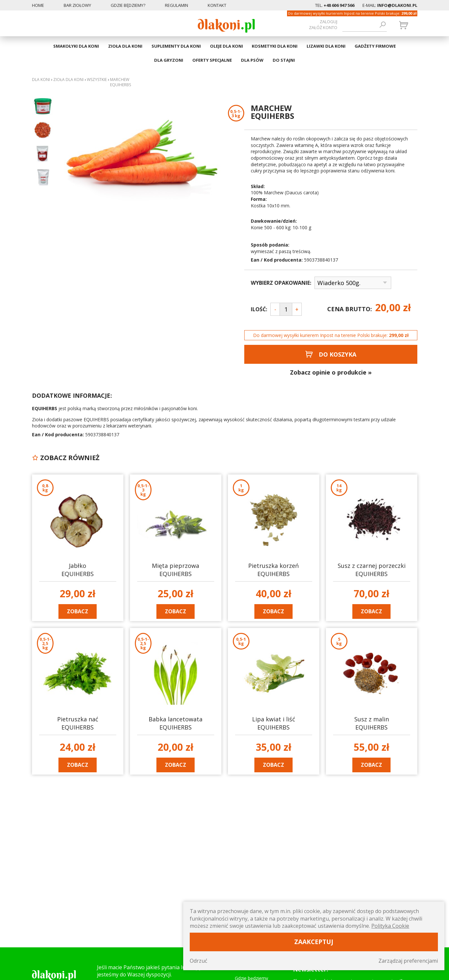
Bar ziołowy (77, 5)
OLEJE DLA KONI (226, 46)
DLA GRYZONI (168, 61)
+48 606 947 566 (339, 5)
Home (38, 5)
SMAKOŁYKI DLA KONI (74, 46)
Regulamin (176, 5)
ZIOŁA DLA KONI (124, 46)
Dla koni (41, 80)
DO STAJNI (285, 61)
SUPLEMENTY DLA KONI (176, 46)
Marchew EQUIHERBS (120, 83)
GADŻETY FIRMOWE (377, 46)
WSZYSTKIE (97, 80)
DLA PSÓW (253, 61)
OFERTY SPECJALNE (212, 61)
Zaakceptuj (314, 942)
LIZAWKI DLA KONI (328, 46)
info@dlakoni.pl (397, 5)
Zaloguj (329, 22)
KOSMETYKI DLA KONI (276, 46)
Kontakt (217, 5)
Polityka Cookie (390, 926)
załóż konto (323, 27)
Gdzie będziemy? (128, 5)
